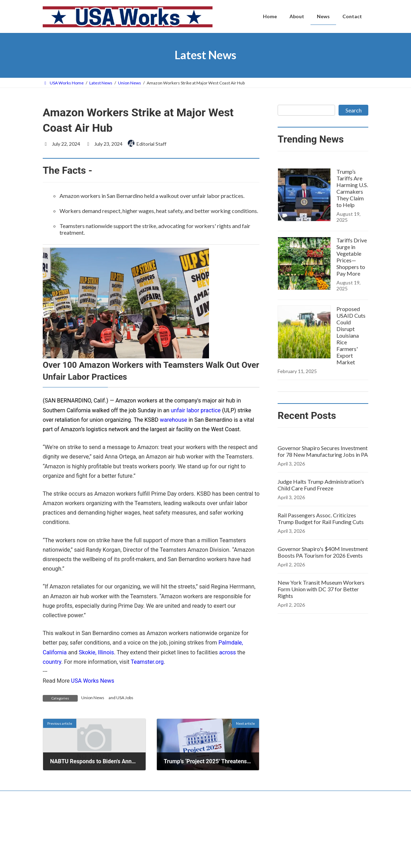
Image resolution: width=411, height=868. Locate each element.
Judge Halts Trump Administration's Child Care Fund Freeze (321, 485)
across (228, 652)
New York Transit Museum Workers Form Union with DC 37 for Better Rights (321, 589)
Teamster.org (147, 662)
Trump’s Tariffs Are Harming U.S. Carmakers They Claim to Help (352, 188)
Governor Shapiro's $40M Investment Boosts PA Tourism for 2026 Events (323, 552)
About (165, 849)
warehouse (173, 420)
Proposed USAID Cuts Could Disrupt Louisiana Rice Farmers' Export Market (351, 335)
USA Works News (93, 681)
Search (354, 110)
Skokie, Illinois (96, 652)
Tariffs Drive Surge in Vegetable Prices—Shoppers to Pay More (352, 257)
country (52, 662)
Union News (93, 698)
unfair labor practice (196, 410)
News (164, 860)
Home (165, 837)
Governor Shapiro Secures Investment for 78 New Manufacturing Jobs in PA (323, 451)
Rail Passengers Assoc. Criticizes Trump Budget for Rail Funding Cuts (321, 518)
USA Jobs (125, 698)
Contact (57, 797)
